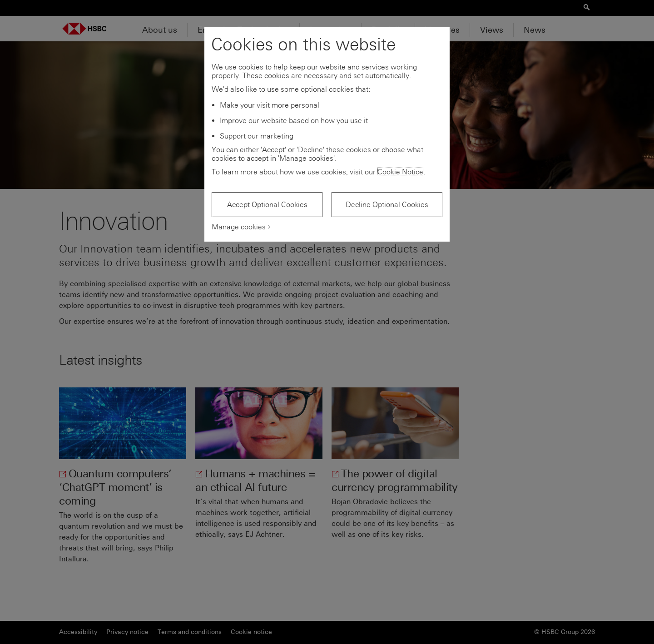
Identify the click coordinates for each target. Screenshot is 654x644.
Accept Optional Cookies (267, 205)
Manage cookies (239, 227)
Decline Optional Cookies (387, 205)
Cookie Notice (400, 172)
